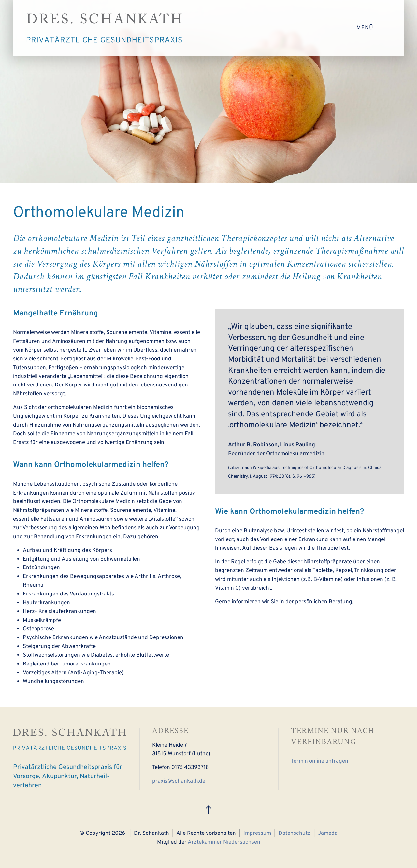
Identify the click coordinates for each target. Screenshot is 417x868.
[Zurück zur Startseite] (104, 28)
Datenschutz (295, 833)
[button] (370, 28)
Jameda (328, 833)
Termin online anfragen (320, 761)
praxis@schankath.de (179, 781)
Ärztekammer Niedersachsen (224, 842)
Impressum (257, 833)
